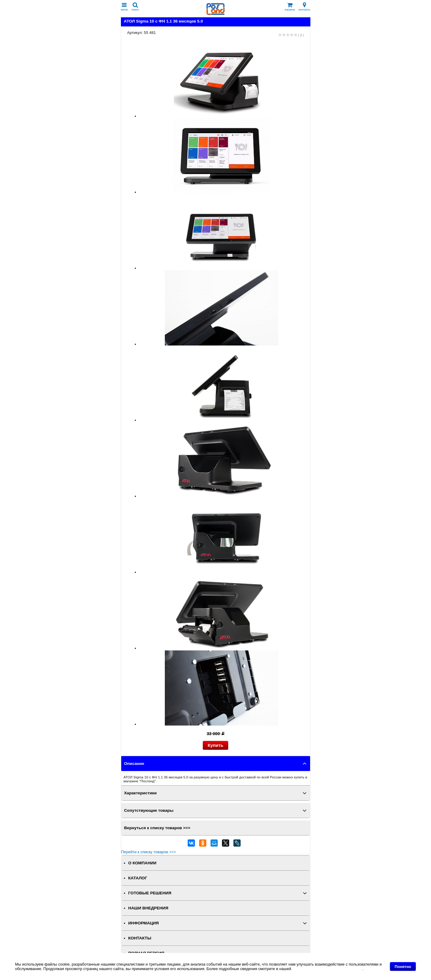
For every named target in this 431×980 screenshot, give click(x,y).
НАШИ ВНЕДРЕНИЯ (148, 908)
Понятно (403, 967)
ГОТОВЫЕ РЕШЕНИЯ (150, 893)
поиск (135, 7)
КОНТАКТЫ (140, 938)
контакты (305, 7)
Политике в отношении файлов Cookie (327, 969)
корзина (290, 7)
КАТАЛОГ (138, 878)
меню (125, 7)
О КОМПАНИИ (142, 863)
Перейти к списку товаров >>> (149, 852)
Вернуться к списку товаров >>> (157, 828)
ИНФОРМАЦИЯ (143, 923)
